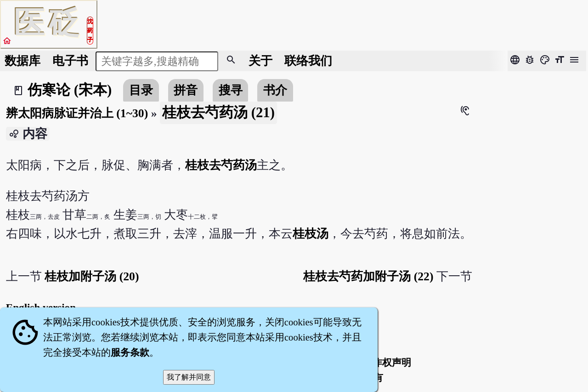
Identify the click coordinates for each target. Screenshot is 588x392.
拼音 (186, 90)
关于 (260, 61)
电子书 (70, 61)
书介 (275, 90)
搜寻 (231, 90)
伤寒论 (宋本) (70, 90)
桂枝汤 (311, 234)
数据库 (23, 61)
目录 (141, 90)
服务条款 (130, 352)
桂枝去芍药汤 (221, 165)
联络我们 (308, 61)
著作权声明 (387, 363)
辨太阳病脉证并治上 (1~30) (77, 113)
